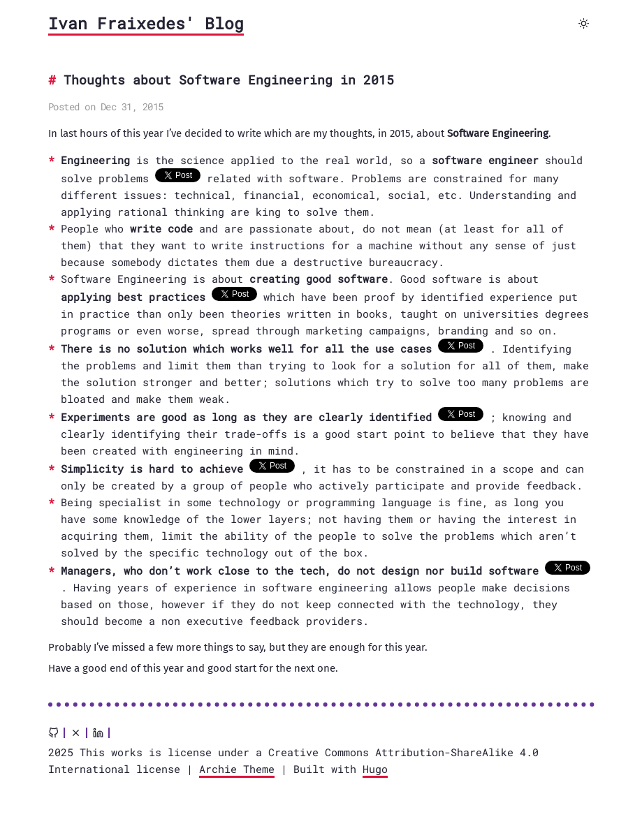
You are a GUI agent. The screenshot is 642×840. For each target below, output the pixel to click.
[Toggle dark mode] (584, 24)
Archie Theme (237, 769)
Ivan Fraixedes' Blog (146, 23)
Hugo (375, 769)
